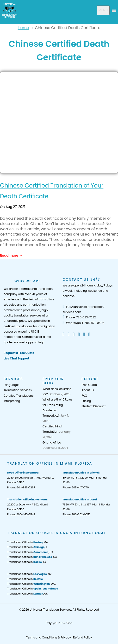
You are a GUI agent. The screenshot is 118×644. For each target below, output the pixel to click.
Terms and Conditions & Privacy (49, 637)
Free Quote (89, 385)
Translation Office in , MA (28, 542)
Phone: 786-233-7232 (79, 317)
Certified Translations (19, 396)
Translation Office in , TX (27, 562)
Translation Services (18, 390)
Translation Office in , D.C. (31, 584)
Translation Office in (25, 579)
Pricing (86, 401)
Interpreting (12, 401)
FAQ (84, 396)
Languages (11, 385)
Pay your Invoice (59, 623)
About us (88, 390)
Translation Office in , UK (27, 594)
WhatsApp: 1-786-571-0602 (83, 323)
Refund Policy (82, 637)
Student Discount (93, 406)
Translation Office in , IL (27, 547)
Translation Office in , (33, 589)
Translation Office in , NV (29, 574)
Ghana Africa (52, 442)
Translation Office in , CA (30, 552)
